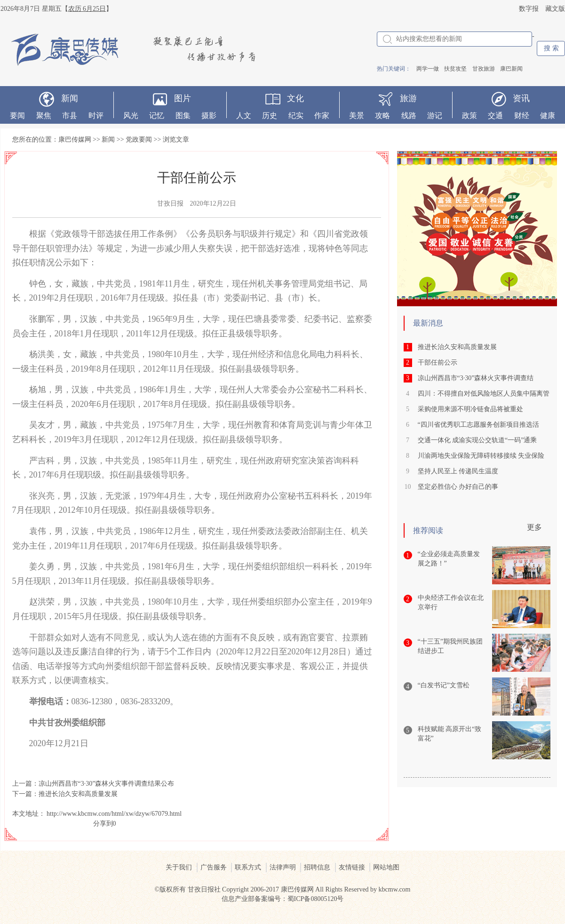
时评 (96, 115)
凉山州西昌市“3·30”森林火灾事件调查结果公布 (107, 784)
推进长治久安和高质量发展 (78, 794)
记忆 (157, 115)
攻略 (382, 115)
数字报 (529, 9)
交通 (495, 115)
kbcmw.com (395, 889)
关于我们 (179, 867)
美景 (357, 115)
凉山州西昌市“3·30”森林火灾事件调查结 (476, 378)
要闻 (17, 115)
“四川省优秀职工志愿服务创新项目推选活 (478, 425)
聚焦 (44, 115)
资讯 (521, 98)
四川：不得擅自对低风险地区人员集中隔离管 (484, 394)
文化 (295, 98)
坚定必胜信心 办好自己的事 (458, 487)
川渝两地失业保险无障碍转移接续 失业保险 (481, 456)
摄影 (209, 115)
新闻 (70, 98)
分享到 (103, 824)
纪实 (296, 115)
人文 (244, 115)
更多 (534, 527)
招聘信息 (317, 867)
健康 (548, 115)
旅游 (408, 98)
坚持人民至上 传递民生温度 (458, 471)
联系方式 (248, 867)
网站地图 (386, 867)
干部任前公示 (438, 362)
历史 (270, 115)
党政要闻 (139, 139)
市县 (70, 115)
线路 (409, 115)
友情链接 (352, 867)
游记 (435, 115)
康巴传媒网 (75, 139)
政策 (470, 115)
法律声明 (283, 867)
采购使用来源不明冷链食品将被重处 (470, 409)
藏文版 (555, 9)
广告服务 (214, 867)
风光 (131, 115)
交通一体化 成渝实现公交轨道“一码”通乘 (477, 440)
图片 (183, 98)
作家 (322, 115)
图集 (183, 115)
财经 (522, 115)
